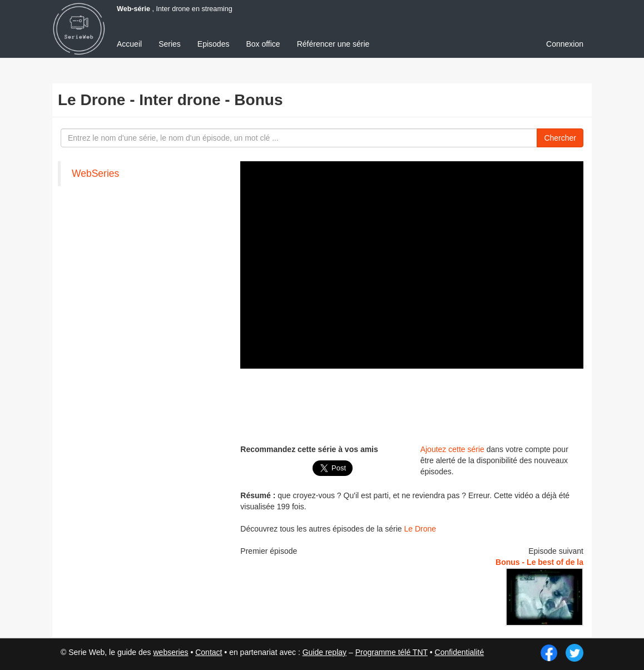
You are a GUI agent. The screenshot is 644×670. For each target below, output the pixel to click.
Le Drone (420, 529)
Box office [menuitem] (263, 44)
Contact (209, 652)
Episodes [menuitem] (214, 44)
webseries (170, 652)
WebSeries (95, 173)
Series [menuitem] (170, 44)
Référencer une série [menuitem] (333, 44)
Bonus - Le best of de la (539, 562)
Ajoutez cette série (452, 449)
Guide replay (325, 652)
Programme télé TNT (392, 652)
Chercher (560, 138)
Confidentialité (460, 652)
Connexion (565, 44)
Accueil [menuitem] (129, 44)
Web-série (133, 9)
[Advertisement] (141, 364)
